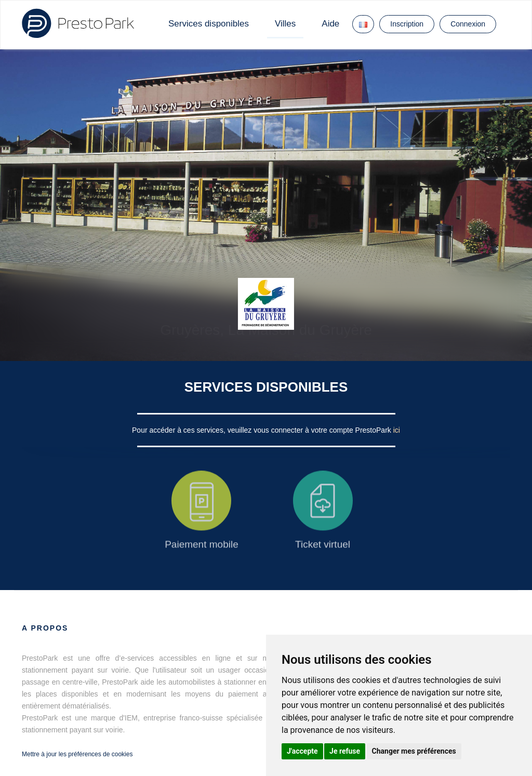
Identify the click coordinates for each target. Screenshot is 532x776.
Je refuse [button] (345, 751)
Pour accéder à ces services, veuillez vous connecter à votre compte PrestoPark (263, 430)
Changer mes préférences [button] (414, 751)
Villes (285, 24)
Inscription (407, 24)
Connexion (468, 24)
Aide (330, 24)
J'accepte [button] (302, 751)
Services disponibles (209, 24)
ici (397, 430)
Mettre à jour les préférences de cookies (77, 754)
